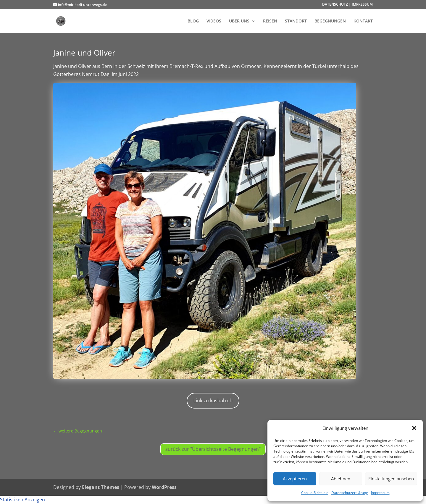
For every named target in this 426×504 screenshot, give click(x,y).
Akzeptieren (295, 479)
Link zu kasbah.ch (213, 401)
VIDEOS (214, 21)
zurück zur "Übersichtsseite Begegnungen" (213, 449)
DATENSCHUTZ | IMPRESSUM (347, 5)
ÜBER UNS (239, 21)
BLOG (193, 21)
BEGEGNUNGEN (330, 21)
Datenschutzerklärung (350, 493)
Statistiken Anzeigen (22, 500)
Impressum (380, 493)
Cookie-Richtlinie (315, 493)
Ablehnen (341, 479)
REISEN (270, 21)
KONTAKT (363, 21)
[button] (414, 428)
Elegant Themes (101, 487)
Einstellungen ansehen (391, 479)
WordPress (164, 487)
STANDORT (296, 21)
